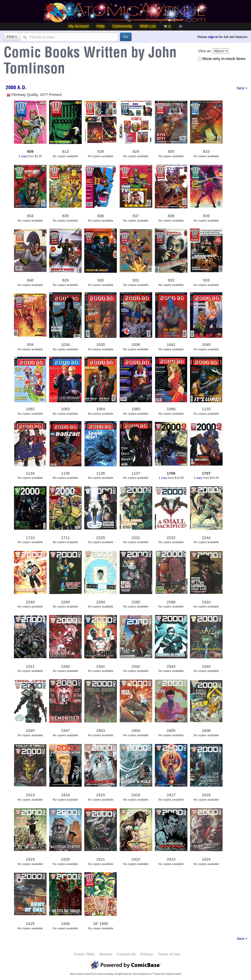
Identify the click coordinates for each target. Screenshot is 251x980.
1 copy (23, 156)
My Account (79, 26)
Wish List (148, 26)
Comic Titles (84, 954)
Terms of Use (169, 954)
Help (100, 26)
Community (122, 26)
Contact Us (126, 954)
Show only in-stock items (224, 59)
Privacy (147, 954)
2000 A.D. (16, 88)
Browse (106, 954)
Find (12, 37)
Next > (242, 88)
